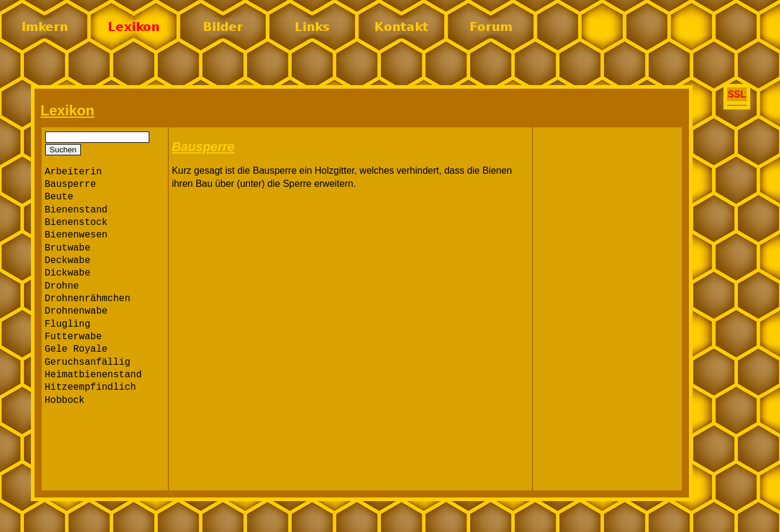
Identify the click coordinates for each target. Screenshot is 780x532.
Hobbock (65, 400)
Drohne (62, 286)
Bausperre (70, 184)
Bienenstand (76, 210)
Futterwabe (73, 337)
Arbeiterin (73, 172)
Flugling (68, 324)
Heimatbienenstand (93, 375)
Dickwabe (68, 273)
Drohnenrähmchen (87, 299)
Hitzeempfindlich (90, 387)
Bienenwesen (76, 235)
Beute (59, 197)
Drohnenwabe (76, 311)
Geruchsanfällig (87, 362)
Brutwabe (68, 248)
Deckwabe (68, 261)
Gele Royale (76, 349)
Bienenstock (76, 223)
